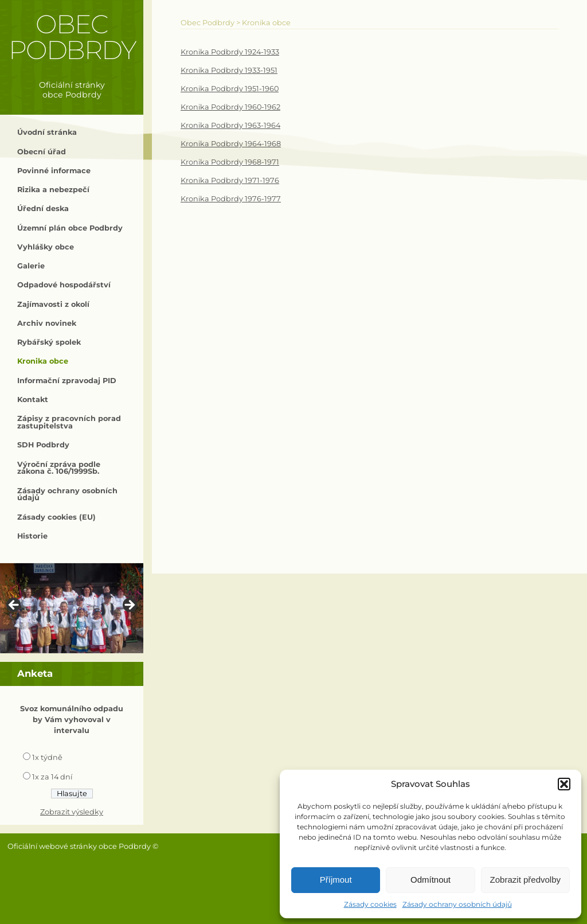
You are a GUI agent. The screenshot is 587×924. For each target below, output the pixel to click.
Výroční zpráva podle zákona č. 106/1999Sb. (59, 468)
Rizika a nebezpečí (53, 190)
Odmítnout (431, 880)
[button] (564, 784)
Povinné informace (54, 171)
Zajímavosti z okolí (53, 304)
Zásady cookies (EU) (56, 517)
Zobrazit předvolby (525, 880)
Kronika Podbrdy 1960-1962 (230, 107)
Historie (32, 536)
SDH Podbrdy (43, 445)
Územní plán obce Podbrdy (70, 228)
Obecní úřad (42, 152)
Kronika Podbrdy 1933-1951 (229, 70)
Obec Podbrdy (72, 37)
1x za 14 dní (52, 777)
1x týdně (47, 757)
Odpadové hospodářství (64, 285)
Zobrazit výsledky (72, 812)
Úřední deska (43, 208)
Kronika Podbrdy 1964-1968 (231, 144)
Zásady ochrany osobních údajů (457, 904)
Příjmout (336, 880)
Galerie (31, 266)
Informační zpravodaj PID (67, 381)
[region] (72, 608)
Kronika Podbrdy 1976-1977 (231, 199)
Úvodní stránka (47, 132)
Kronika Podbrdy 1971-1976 (230, 180)
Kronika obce (43, 361)
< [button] (14, 606)
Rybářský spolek (49, 342)
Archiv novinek (47, 323)
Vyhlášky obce (46, 247)
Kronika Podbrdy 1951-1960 (230, 89)
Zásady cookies (370, 904)
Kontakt (33, 399)
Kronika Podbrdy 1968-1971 (230, 162)
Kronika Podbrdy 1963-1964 (230, 125)
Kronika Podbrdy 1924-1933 (230, 52)
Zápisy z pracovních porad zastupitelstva (69, 422)
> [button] (129, 606)
